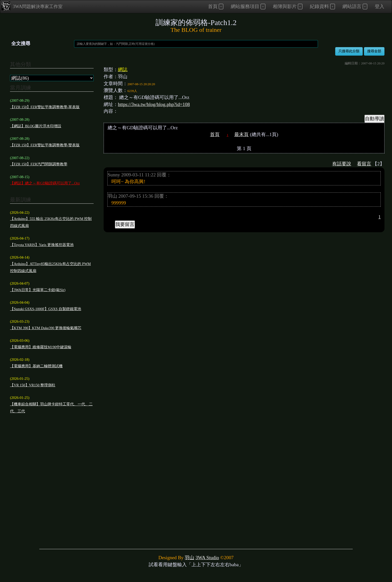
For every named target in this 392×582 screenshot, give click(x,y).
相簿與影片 (285, 6)
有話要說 (342, 164)
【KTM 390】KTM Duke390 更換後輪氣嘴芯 (46, 328)
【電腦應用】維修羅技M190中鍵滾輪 (41, 347)
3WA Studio (207, 558)
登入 (379, 6)
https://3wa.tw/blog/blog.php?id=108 (154, 104)
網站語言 (352, 6)
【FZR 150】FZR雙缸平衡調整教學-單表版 (45, 107)
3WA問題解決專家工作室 (32, 6)
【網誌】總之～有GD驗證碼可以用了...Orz (45, 183)
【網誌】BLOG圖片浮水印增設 (36, 126)
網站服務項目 (245, 6)
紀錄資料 (319, 6)
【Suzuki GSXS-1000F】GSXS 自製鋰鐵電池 (46, 309)
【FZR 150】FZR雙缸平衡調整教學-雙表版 (45, 145)
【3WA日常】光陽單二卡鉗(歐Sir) (38, 290)
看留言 (364, 164)
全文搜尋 (21, 43)
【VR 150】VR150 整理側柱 (33, 385)
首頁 (213, 6)
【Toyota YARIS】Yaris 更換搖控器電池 (42, 245)
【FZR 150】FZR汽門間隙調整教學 (39, 164)
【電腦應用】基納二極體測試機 (36, 366)
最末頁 (241, 134)
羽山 (189, 558)
